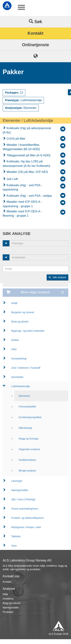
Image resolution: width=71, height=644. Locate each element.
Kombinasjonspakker (30, 417)
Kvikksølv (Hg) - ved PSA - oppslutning (22, 187)
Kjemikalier (17, 377)
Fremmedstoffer (27, 407)
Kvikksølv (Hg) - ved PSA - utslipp (29, 196)
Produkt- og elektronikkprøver (28, 518)
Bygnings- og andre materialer (28, 331)
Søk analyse (57, 277)
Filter (14, 349)
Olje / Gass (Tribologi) (23, 499)
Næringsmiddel (20, 490)
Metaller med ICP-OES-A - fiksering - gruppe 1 (22, 214)
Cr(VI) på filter (16, 139)
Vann (14, 546)
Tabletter (16, 536)
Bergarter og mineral (23, 312)
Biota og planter (20, 322)
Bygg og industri (12, 603)
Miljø (5, 594)
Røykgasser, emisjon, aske (26, 527)
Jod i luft (12, 179)
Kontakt (35, 33)
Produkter (8, 612)
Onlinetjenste (35, 45)
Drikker (15, 340)
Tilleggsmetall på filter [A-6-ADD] (28, 155)
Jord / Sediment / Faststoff (26, 368)
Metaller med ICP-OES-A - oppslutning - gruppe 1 (22, 204)
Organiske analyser (29, 449)
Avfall (14, 303)
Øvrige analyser (27, 471)
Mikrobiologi (25, 428)
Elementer (24, 396)
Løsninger (17, 481)
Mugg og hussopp (29, 439)
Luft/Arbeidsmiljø (20, 386)
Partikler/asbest (27, 460)
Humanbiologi (19, 359)
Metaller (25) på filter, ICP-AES (27, 172)
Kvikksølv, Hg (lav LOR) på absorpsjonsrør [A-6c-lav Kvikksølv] (26, 164)
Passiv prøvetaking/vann (25, 509)
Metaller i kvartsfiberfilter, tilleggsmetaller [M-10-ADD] (21, 147)
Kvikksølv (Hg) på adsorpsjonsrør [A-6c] (27, 130)
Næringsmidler (11, 608)
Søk (35, 22)
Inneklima (8, 599)
